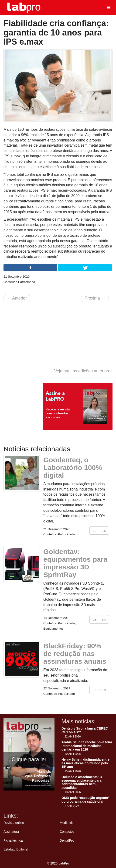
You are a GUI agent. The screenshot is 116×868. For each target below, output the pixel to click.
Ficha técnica (13, 840)
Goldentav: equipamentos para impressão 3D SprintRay (75, 563)
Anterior (17, 298)
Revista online (14, 823)
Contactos (67, 832)
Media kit (66, 823)
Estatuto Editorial (16, 849)
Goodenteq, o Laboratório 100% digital (73, 468)
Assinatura (11, 832)
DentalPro (67, 840)
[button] (109, 7)
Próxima (95, 298)
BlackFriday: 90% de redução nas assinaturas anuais (75, 654)
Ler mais (99, 531)
